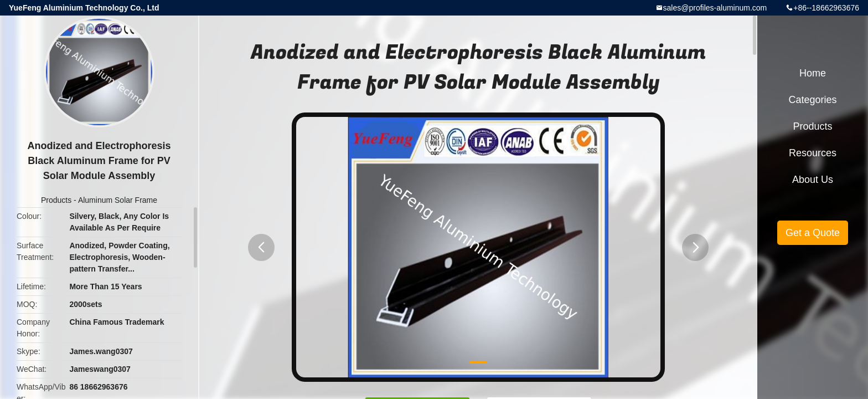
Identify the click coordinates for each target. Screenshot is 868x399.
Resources (813, 153)
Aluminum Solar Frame (118, 200)
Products (56, 200)
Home (813, 73)
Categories (812, 100)
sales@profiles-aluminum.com (715, 8)
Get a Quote (813, 233)
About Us (813, 180)
